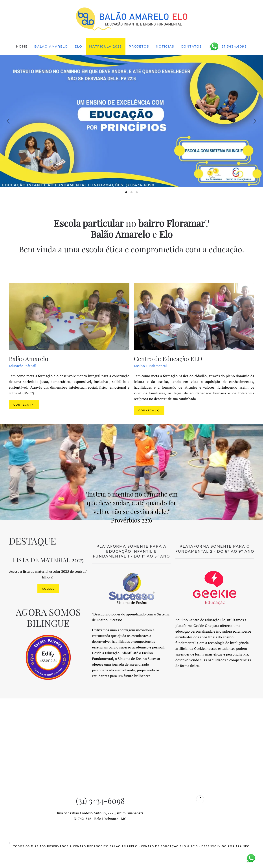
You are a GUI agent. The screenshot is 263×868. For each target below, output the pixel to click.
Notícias (165, 46)
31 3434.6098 (228, 47)
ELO (78, 46)
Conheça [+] (24, 405)
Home (22, 46)
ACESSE (48, 589)
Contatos (191, 46)
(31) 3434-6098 (100, 800)
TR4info (243, 846)
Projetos (139, 46)
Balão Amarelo (51, 46)
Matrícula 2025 (106, 46)
